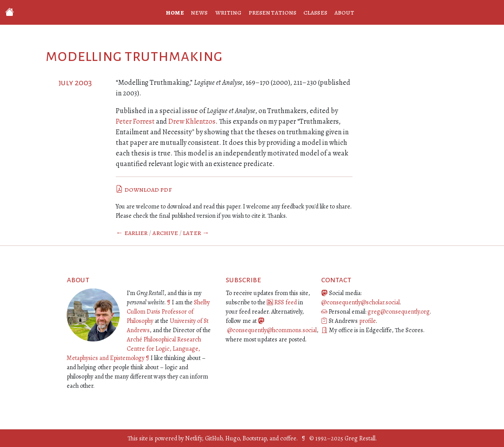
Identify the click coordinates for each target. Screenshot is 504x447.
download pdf (144, 189)
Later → (196, 233)
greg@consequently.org (399, 312)
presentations (273, 12)
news (199, 12)
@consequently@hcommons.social (272, 330)
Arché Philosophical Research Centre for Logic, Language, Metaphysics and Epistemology (134, 349)
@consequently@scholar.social (360, 302)
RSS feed (286, 302)
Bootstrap (254, 438)
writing (229, 12)
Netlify (193, 438)
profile (368, 321)
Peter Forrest (135, 121)
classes (315, 12)
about (344, 12)
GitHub (214, 438)
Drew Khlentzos (192, 121)
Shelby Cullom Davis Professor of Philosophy (168, 312)
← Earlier (132, 233)
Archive (165, 233)
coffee (288, 438)
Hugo (232, 438)
